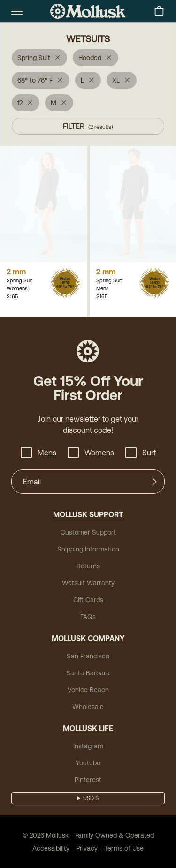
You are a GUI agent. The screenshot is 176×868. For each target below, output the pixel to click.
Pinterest (88, 780)
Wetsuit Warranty (88, 583)
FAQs (88, 617)
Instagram (88, 746)
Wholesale (88, 707)
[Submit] (154, 482)
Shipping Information (88, 549)
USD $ (91, 798)
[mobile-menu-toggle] (17, 11)
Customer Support (88, 532)
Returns (88, 566)
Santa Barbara (88, 673)
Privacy (87, 848)
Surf (141, 453)
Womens (91, 453)
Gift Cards (88, 600)
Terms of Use (124, 848)
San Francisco (88, 656)
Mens (38, 453)
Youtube (88, 763)
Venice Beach (88, 690)
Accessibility (51, 848)
